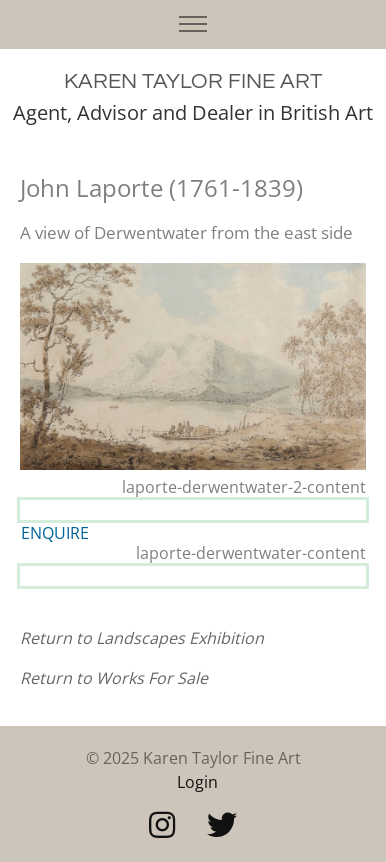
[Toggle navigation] (193, 24)
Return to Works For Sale (114, 678)
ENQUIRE (55, 533)
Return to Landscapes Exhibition (142, 638)
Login (197, 782)
